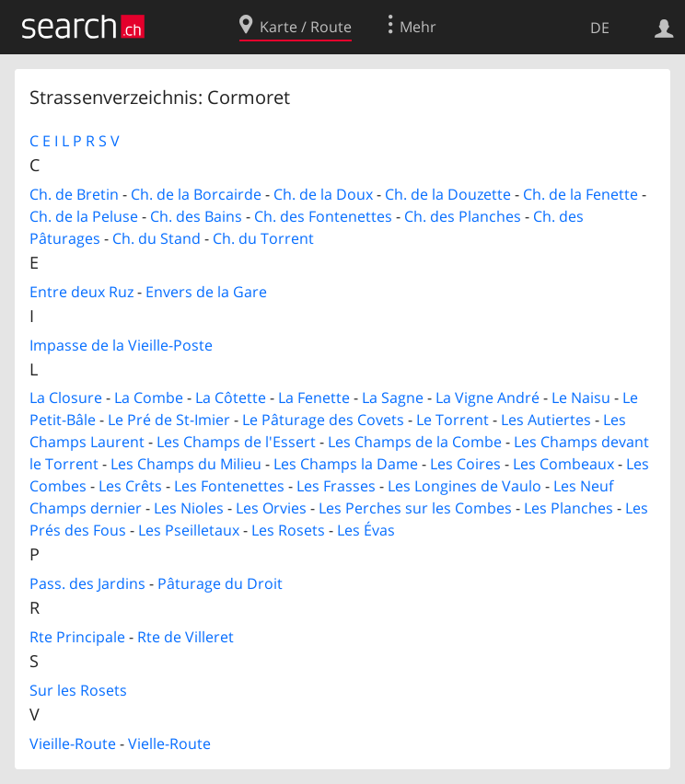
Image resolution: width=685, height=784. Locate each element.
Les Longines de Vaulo (464, 486)
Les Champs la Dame (346, 464)
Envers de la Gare (206, 292)
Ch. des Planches (463, 216)
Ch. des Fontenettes (323, 216)
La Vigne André (488, 398)
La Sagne (393, 398)
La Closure (66, 398)
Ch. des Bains (196, 216)
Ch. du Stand (157, 238)
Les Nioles (189, 508)
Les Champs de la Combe (415, 442)
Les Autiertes (546, 420)
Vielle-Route (169, 744)
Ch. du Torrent (263, 238)
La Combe (149, 398)
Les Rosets (288, 530)
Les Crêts (130, 486)
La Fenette (314, 398)
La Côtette (231, 398)
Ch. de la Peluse (84, 216)
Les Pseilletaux (189, 530)
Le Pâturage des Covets (323, 420)
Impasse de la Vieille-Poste (121, 345)
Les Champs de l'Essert (236, 442)
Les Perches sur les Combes (415, 508)
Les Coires (465, 464)
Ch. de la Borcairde (196, 194)
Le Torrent (453, 420)
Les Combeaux (563, 464)
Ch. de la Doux (323, 194)
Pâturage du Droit (220, 583)
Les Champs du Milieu (186, 464)
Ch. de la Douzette (448, 194)
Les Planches (569, 508)
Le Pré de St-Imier (169, 420)
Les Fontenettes (229, 486)
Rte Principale (77, 637)
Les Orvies (271, 508)
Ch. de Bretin (74, 194)
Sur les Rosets (78, 690)
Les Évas (366, 530)
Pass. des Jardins (87, 583)
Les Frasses (336, 486)
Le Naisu (581, 398)
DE (600, 28)
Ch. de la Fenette (581, 194)
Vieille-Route (73, 744)
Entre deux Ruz (81, 292)
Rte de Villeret (186, 637)
